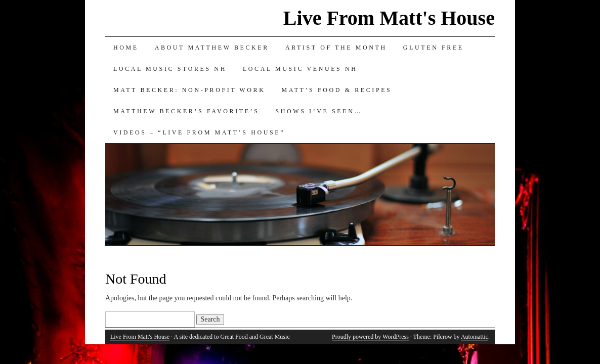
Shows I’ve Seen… (319, 111)
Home (126, 48)
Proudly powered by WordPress (370, 337)
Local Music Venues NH (300, 69)
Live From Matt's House (389, 18)
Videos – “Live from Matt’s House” (199, 132)
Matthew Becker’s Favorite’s (186, 111)
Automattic (475, 337)
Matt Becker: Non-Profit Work (189, 90)
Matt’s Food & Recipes (336, 90)
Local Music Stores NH (170, 69)
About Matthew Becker (212, 48)
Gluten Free (434, 48)
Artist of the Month (336, 48)
